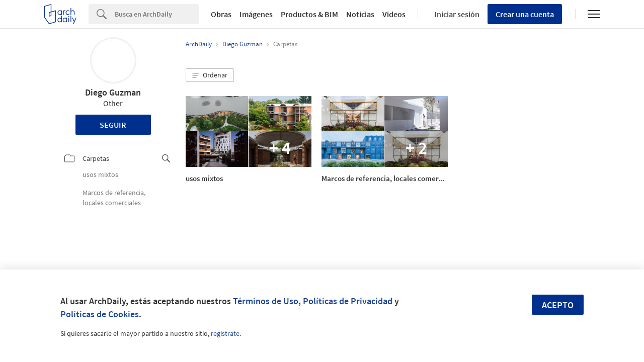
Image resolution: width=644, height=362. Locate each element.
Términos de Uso (266, 301)
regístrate (225, 333)
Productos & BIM (309, 14)
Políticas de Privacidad (348, 301)
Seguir (113, 125)
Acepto (558, 305)
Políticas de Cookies (100, 314)
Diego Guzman (113, 92)
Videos (394, 14)
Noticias (360, 14)
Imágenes (256, 14)
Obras (221, 14)
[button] (210, 75)
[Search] (157, 14)
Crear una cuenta (525, 14)
